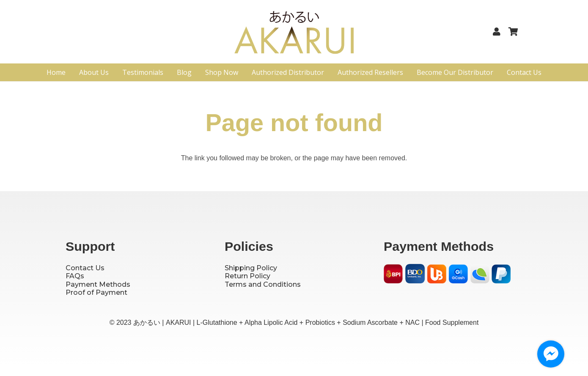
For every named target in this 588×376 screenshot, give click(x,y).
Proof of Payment (96, 292)
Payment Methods (98, 284)
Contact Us (85, 268)
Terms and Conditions (263, 284)
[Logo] (294, 35)
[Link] (498, 32)
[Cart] (513, 32)
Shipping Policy (251, 268)
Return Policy (247, 276)
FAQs (75, 276)
